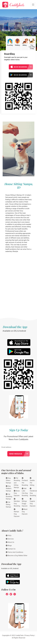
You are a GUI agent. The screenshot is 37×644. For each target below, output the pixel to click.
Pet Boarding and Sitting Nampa (17, 483)
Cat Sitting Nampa (8, 505)
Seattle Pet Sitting (32, 482)
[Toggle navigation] (33, 5)
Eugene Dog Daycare (33, 502)
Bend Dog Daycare (25, 512)
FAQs (9, 536)
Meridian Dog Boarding (17, 502)
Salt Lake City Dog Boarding (25, 492)
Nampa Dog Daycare (17, 513)
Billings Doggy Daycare (25, 502)
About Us (10, 542)
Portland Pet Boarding (25, 482)
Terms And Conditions (15, 552)
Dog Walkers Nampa (9, 488)
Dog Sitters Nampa (8, 480)
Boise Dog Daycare (17, 493)
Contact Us (11, 549)
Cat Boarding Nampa (9, 497)
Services (10, 539)
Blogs (9, 546)
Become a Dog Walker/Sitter (17, 556)
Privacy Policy (29, 635)
